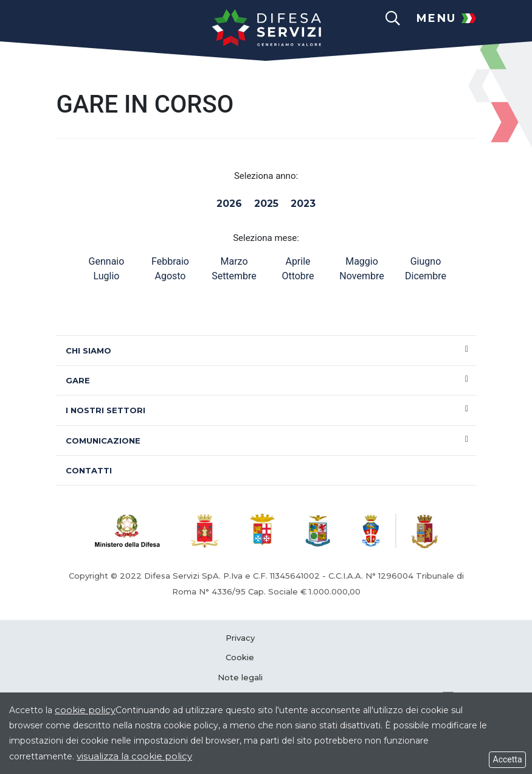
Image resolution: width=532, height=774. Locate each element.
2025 (266, 204)
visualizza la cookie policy (134, 756)
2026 (229, 204)
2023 (303, 204)
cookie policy (85, 710)
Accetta (507, 759)
